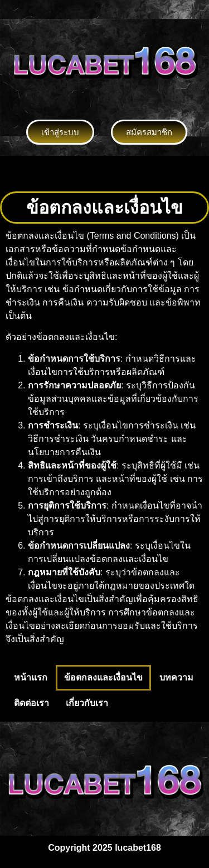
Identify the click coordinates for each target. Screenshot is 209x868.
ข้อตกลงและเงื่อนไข (103, 677)
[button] (104, 174)
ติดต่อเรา (31, 703)
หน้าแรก (31, 677)
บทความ (176, 677)
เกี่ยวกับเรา (87, 703)
